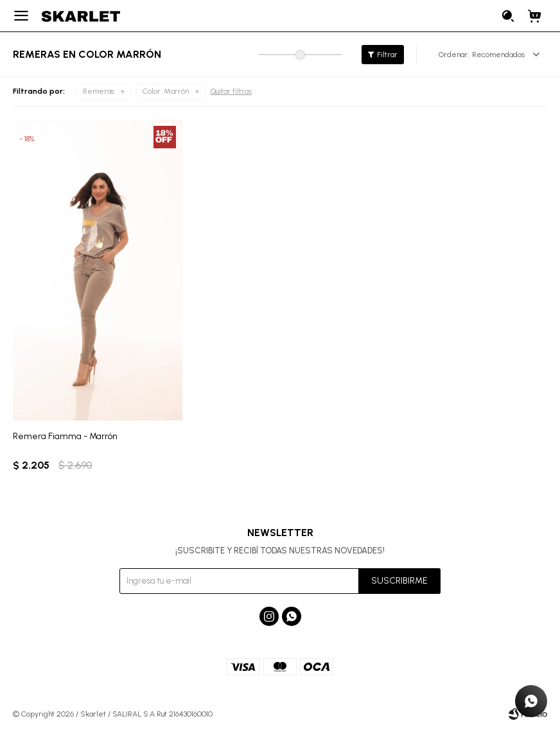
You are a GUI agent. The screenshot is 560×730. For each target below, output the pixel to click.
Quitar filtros (231, 91)
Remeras (99, 91)
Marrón (166, 91)
